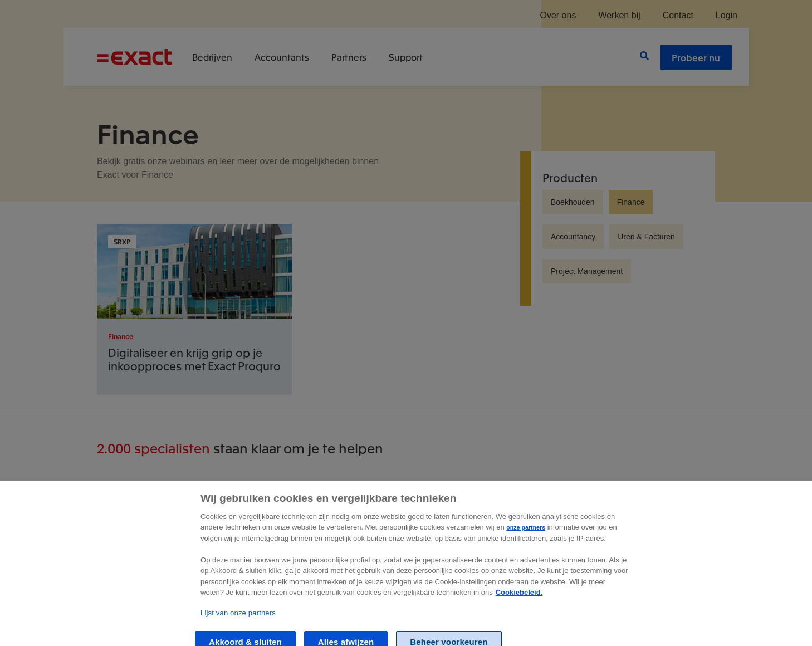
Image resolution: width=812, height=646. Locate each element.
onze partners (526, 535)
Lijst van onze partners (238, 620)
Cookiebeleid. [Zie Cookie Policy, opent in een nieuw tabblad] (519, 599)
